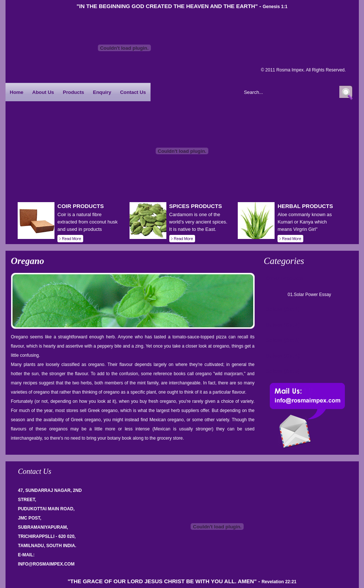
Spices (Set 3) (283, 340)
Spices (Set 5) (283, 371)
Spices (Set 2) (283, 325)
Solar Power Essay (312, 295)
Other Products (285, 278)
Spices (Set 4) (283, 356)
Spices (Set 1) (283, 309)
